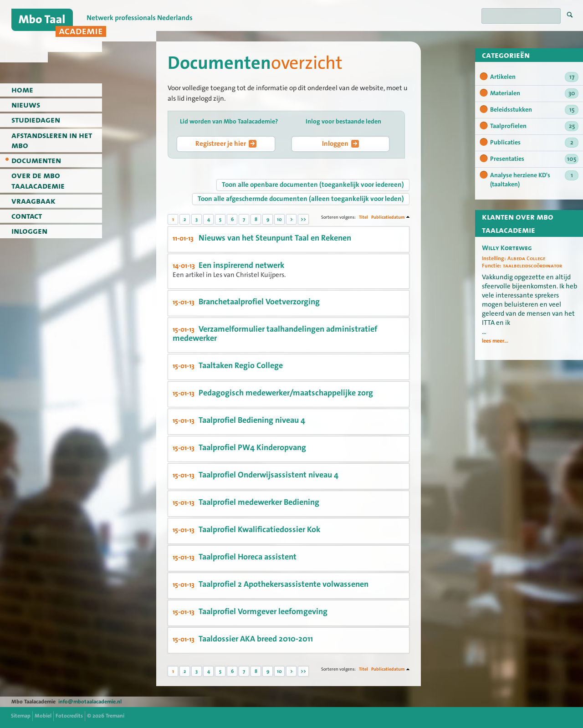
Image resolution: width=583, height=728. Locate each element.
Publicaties (534, 143)
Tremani (115, 716)
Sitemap (21, 716)
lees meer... (495, 341)
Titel (363, 217)
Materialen (534, 93)
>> (303, 219)
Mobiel (43, 716)
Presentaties (534, 159)
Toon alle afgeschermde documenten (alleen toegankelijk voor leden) (301, 199)
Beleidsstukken (534, 110)
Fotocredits (69, 716)
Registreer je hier (226, 144)
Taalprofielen (534, 126)
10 (279, 219)
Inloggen (340, 144)
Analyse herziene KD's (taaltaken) (534, 179)
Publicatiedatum (388, 217)
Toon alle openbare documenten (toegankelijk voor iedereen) (313, 185)
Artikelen (534, 77)
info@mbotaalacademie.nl (90, 702)
